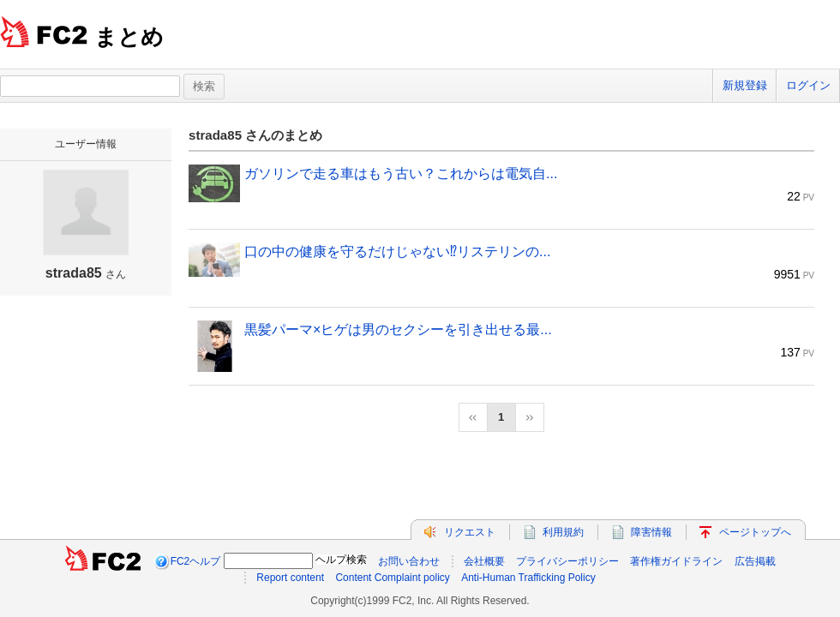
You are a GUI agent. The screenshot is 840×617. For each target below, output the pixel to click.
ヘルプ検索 (341, 560)
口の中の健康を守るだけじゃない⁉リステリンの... (397, 252)
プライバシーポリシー (567, 561)
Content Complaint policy (392, 578)
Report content (290, 578)
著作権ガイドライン (676, 561)
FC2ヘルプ (196, 561)
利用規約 (563, 532)
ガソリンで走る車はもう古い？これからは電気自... (401, 174)
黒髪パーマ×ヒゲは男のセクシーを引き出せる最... (398, 329)
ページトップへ (755, 532)
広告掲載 (755, 561)
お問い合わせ (409, 561)
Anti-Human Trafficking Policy (528, 578)
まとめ (129, 37)
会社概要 (484, 561)
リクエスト (470, 532)
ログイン (808, 85)
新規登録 (745, 85)
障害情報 (651, 532)
